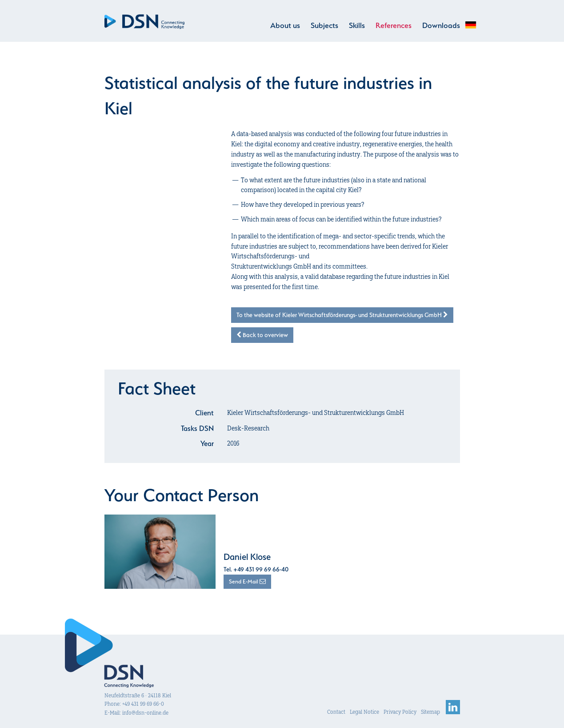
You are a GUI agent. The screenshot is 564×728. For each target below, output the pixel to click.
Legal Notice (364, 712)
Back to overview (262, 335)
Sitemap (430, 712)
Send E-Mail (247, 581)
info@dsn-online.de (145, 713)
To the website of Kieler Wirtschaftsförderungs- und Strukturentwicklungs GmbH (342, 315)
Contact (336, 712)
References (394, 25)
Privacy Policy (400, 712)
